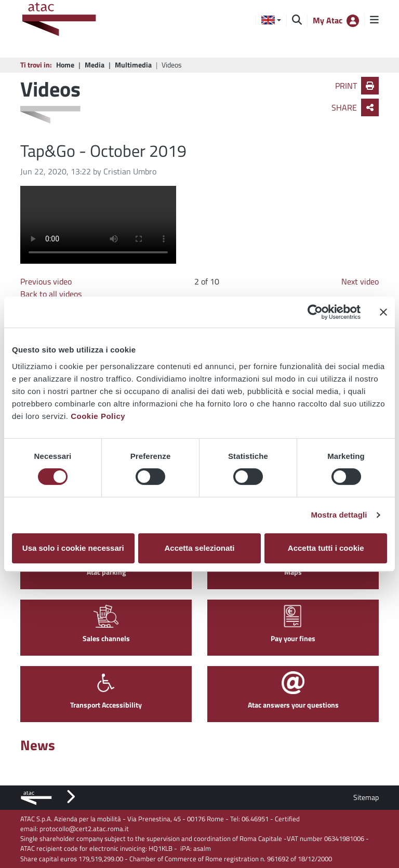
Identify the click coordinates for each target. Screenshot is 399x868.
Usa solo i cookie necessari (73, 548)
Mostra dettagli (339, 515)
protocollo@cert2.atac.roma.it (84, 829)
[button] (271, 20)
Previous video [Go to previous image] (46, 281)
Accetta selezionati (199, 548)
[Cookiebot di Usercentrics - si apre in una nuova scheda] (315, 312)
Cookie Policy (98, 416)
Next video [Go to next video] (360, 281)
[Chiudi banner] (383, 312)
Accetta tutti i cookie (326, 548)
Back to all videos (51, 294)
